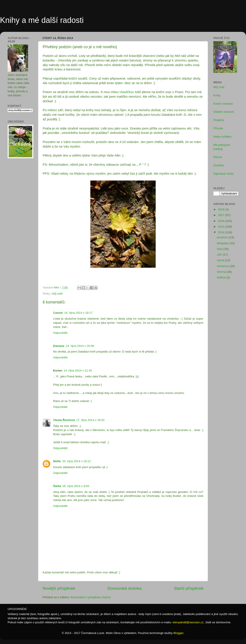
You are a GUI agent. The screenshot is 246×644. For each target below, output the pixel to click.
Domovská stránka (125, 588)
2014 (222, 232)
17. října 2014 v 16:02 (90, 420)
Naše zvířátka (222, 137)
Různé (218, 157)
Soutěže (219, 165)
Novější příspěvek (59, 588)
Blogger (179, 633)
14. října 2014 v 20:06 (80, 346)
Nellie (57, 461)
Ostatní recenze (224, 112)
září (220, 255)
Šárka (57, 486)
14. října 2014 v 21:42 (78, 371)
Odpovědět (60, 333)
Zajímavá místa (223, 174)
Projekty (219, 120)
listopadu (223, 243)
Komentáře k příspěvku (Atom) (91, 597)
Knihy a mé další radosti (42, 20)
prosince (223, 237)
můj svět (57, 294)
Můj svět (219, 87)
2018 (222, 209)
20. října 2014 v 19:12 (77, 461)
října (220, 249)
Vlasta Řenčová (64, 420)
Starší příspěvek (189, 588)
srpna (221, 260)
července (223, 266)
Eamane (59, 346)
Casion (58, 313)
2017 (222, 215)
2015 (222, 227)
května (222, 277)
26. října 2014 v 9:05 (76, 486)
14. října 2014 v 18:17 (78, 313)
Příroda (218, 128)
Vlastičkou (127, 92)
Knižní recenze (223, 104)
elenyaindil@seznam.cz (188, 622)
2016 (222, 221)
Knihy (217, 95)
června (222, 272)
